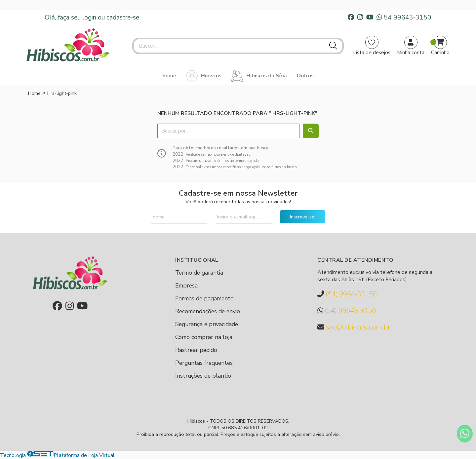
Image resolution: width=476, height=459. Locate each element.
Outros (305, 76)
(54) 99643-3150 (347, 310)
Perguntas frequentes (204, 363)
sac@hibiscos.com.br (354, 327)
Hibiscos (204, 76)
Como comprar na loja (204, 337)
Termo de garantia (199, 273)
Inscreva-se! (303, 217)
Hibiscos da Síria (259, 76)
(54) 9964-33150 (347, 294)
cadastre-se (123, 18)
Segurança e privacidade (207, 324)
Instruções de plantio (203, 376)
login (90, 18)
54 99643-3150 (404, 18)
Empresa (186, 286)
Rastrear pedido (196, 350)
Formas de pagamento (204, 298)
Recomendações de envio (208, 311)
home (169, 76)
